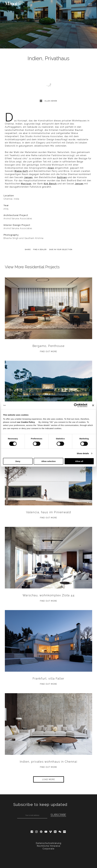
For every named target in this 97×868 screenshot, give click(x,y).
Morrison (26, 184)
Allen (51, 168)
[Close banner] (93, 405)
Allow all (79, 461)
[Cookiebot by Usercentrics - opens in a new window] (76, 405)
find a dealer (40, 250)
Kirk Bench (50, 184)
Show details (83, 453)
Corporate (48, 849)
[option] (48, 24)
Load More (48, 779)
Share (28, 250)
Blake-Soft (21, 171)
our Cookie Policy (26, 422)
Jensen (28, 177)
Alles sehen (48, 101)
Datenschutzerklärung (49, 843)
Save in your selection (61, 250)
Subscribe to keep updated (40, 805)
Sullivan (62, 177)
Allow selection (48, 461)
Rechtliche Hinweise (48, 846)
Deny (18, 461)
